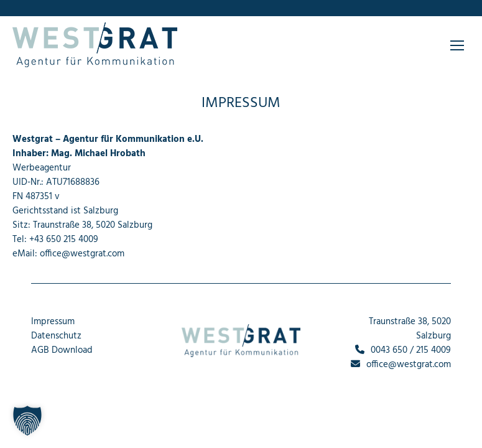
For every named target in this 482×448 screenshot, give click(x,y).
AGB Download (62, 350)
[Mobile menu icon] (457, 45)
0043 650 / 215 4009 (403, 350)
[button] (27, 421)
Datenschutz (56, 336)
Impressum (53, 322)
